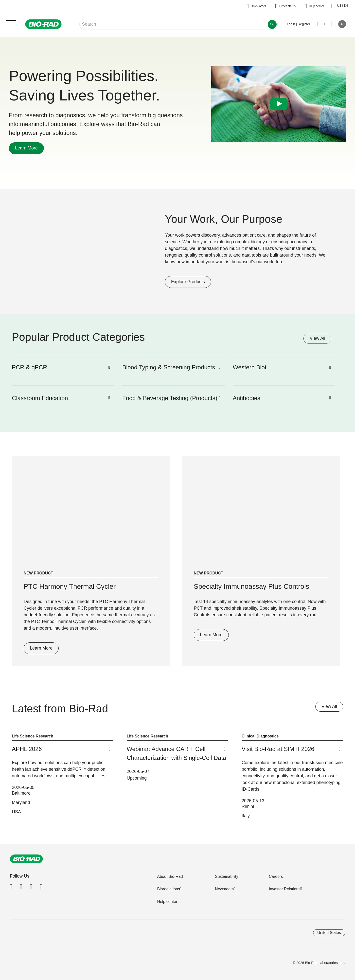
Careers (276, 876)
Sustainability (227, 876)
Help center (167, 902)
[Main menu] (11, 24)
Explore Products (185, 282)
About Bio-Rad (170, 876)
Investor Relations (284, 889)
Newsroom (224, 889)
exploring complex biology (239, 242)
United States (329, 933)
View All (317, 338)
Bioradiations (169, 889)
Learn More (23, 148)
